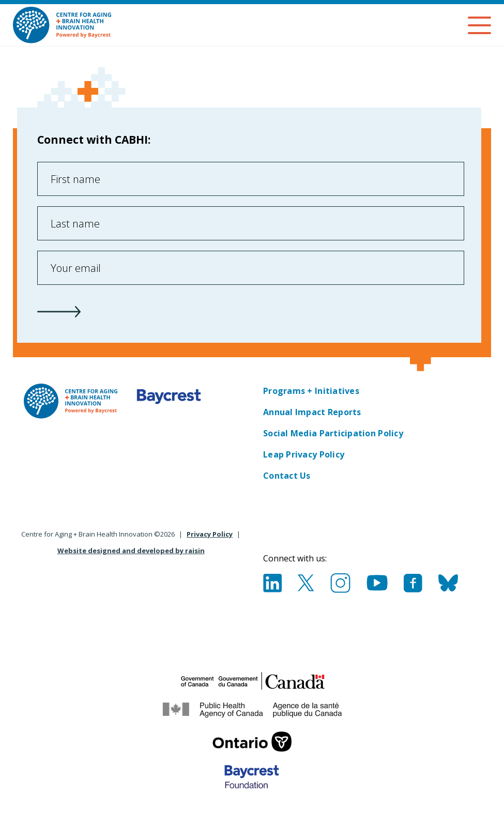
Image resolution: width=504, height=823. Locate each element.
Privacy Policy (210, 534)
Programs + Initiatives (311, 391)
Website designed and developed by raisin (131, 551)
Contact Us (287, 476)
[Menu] (479, 25)
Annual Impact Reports (312, 412)
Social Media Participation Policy (333, 433)
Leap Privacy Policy (304, 454)
